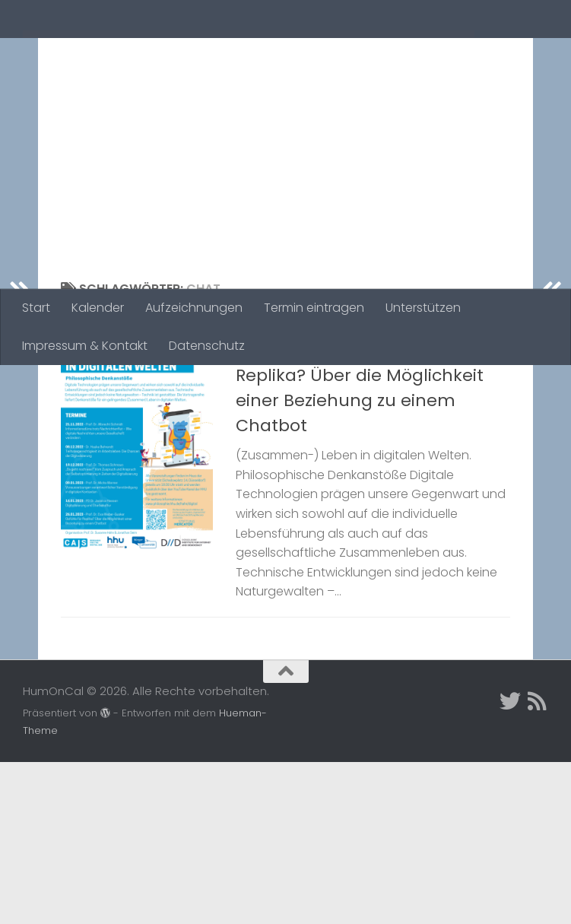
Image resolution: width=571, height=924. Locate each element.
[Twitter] (510, 863)
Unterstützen (423, 308)
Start (36, 308)
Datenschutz (207, 346)
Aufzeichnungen (194, 308)
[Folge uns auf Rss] (538, 863)
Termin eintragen (314, 308)
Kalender (98, 308)
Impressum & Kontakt (85, 346)
